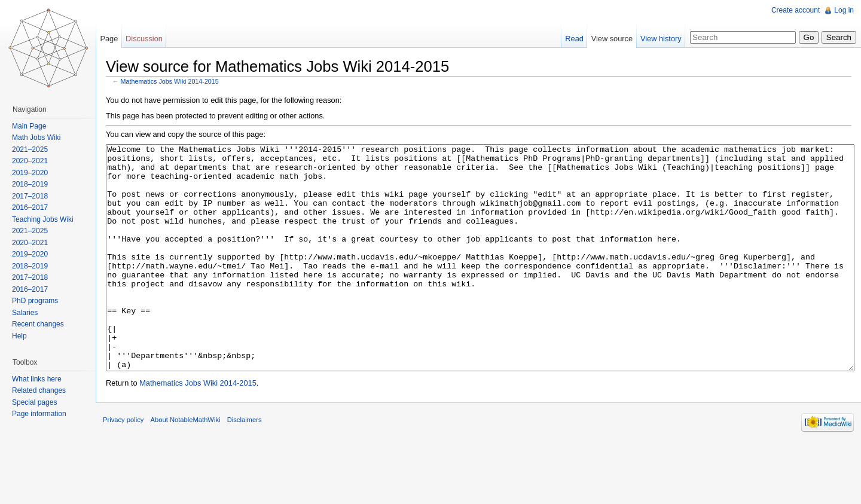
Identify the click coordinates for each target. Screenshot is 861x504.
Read (570, 39)
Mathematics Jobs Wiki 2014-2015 (184, 84)
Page (118, 39)
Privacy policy (138, 476)
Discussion (154, 39)
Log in (842, 10)
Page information (44, 414)
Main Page (34, 126)
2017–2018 (35, 196)
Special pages (39, 402)
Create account (793, 10)
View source (607, 39)
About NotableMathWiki (200, 476)
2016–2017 (35, 207)
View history (656, 39)
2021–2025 (35, 149)
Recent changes (43, 324)
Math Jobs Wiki (41, 138)
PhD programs (40, 301)
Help (24, 336)
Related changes (44, 390)
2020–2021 (35, 161)
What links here (42, 379)
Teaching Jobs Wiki (48, 219)
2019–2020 (35, 173)
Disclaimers (259, 476)
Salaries (30, 313)
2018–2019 (35, 184)
